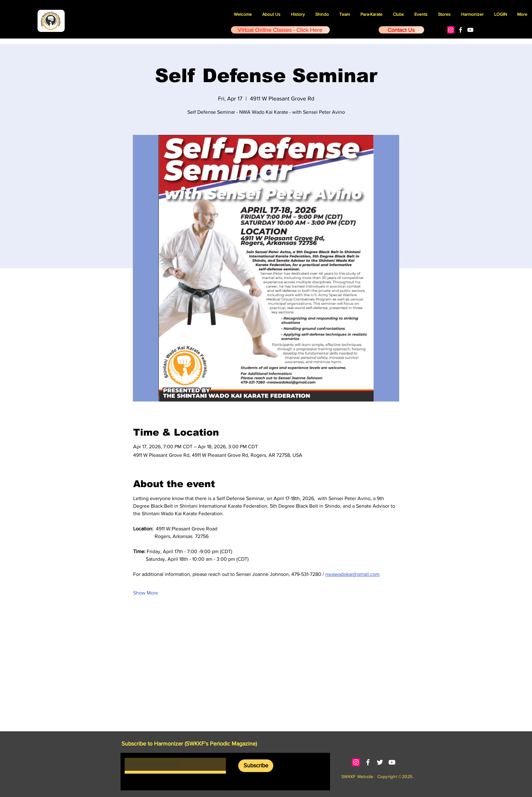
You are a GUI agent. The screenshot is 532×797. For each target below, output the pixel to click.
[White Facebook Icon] (461, 30)
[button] (421, 14)
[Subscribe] (256, 766)
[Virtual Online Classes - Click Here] (280, 30)
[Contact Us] (401, 30)
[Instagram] (451, 30)
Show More (146, 593)
